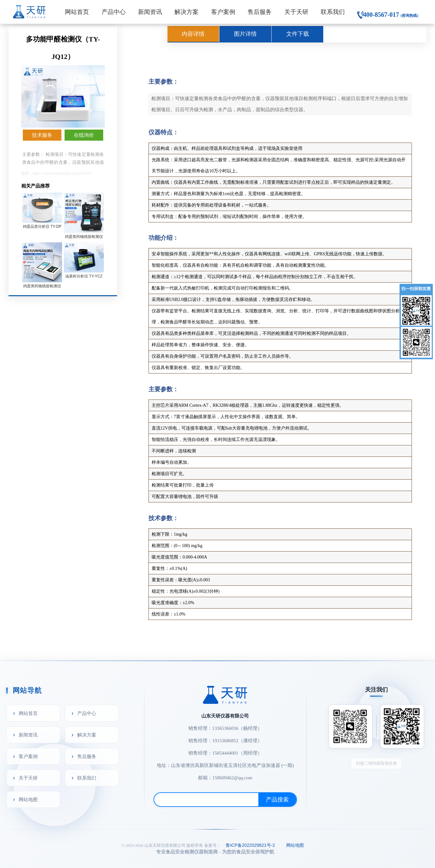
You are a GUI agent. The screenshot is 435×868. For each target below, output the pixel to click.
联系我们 (333, 12)
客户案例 (223, 12)
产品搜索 (277, 800)
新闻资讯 (150, 12)
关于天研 (296, 12)
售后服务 (260, 12)
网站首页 (77, 12)
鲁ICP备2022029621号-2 (250, 845)
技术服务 (42, 135)
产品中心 (114, 12)
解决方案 (186, 12)
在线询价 (84, 135)
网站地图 (28, 799)
